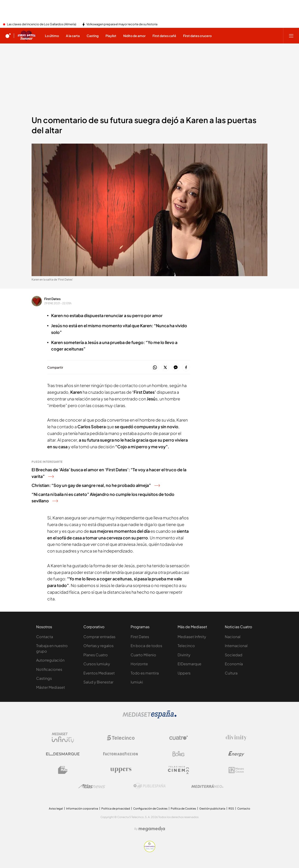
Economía (234, 664)
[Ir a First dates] (26, 36)
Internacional (236, 646)
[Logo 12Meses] (236, 770)
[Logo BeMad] (63, 770)
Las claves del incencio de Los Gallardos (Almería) (42, 24)
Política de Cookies (183, 809)
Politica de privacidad (116, 809)
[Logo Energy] (236, 754)
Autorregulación (50, 660)
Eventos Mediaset (99, 673)
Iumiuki (137, 682)
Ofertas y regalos (98, 646)
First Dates (52, 299)
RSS (231, 809)
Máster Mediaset (51, 687)
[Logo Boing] (179, 754)
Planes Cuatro (96, 655)
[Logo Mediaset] (149, 717)
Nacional (233, 637)
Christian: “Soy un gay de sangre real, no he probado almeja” (96, 485)
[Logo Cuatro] (179, 738)
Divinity (184, 655)
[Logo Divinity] (236, 738)
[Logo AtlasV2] (92, 786)
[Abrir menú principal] (291, 36)
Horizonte (139, 664)
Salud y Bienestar (98, 682)
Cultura (231, 673)
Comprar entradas (99, 637)
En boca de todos (146, 646)
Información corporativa (82, 809)
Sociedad (234, 655)
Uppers (184, 673)
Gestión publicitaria (212, 809)
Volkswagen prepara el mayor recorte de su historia (122, 24)
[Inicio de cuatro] (8, 36)
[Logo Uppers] (121, 770)
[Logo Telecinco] (121, 738)
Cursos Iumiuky (97, 664)
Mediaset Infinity (192, 637)
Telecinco (186, 646)
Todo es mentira (145, 673)
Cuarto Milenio (143, 655)
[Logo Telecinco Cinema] (179, 770)
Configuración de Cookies (150, 809)
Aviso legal (56, 809)
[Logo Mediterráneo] (207, 786)
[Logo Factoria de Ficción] (121, 754)
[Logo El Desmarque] (63, 754)
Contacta (45, 637)
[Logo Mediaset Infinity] (63, 738)
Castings (44, 678)
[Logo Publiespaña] (149, 786)
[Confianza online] (150, 851)
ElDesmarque (189, 664)
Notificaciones (49, 669)
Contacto (244, 809)
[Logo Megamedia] (152, 829)
